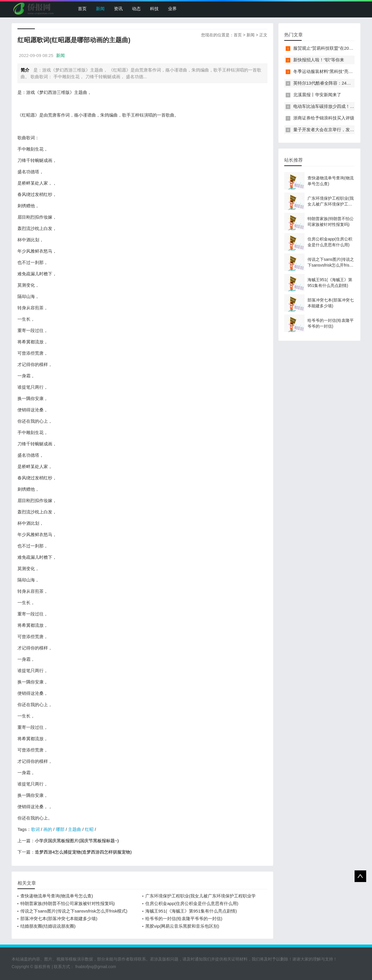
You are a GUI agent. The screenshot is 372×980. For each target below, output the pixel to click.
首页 (82, 9)
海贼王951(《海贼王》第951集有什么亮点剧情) (191, 911)
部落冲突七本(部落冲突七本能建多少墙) (59, 919)
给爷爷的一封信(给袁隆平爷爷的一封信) (184, 919)
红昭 (89, 829)
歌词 (35, 829)
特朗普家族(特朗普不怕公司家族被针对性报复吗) (68, 903)
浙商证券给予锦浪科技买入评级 (324, 118)
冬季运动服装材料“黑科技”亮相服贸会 (330, 71)
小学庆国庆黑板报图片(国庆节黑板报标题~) (77, 841)
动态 (136, 9)
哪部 (60, 829)
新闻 (100, 9)
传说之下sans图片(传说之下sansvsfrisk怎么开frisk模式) (74, 911)
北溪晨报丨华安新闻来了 (317, 95)
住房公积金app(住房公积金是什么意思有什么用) (192, 903)
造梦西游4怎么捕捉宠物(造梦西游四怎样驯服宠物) (83, 852)
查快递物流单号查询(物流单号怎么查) (57, 896)
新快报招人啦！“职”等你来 (319, 60)
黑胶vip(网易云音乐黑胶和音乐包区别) (182, 926)
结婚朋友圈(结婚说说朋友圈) (48, 926)
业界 (172, 9)
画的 (48, 829)
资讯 (118, 9)
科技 (154, 9)
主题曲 (75, 829)
